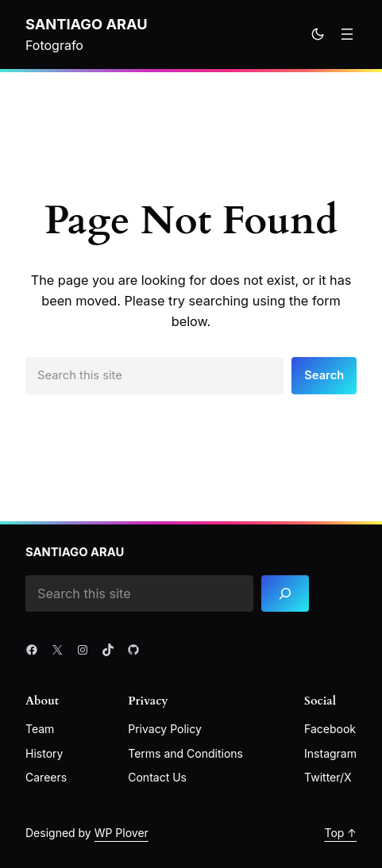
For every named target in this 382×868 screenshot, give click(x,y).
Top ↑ (340, 833)
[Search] (285, 594)
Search (324, 375)
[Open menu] (347, 34)
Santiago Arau (87, 24)
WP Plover (122, 833)
